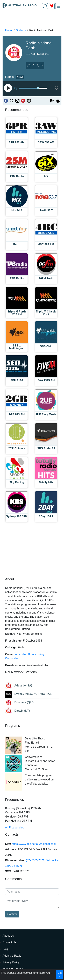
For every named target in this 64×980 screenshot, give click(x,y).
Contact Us (9, 942)
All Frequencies (15, 828)
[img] (58, 6)
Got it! (60, 975)
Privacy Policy (11, 962)
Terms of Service (13, 969)
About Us (8, 936)
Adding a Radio (12, 956)
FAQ (5, 949)
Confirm (12, 914)
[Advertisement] (32, 20)
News (20, 77)
